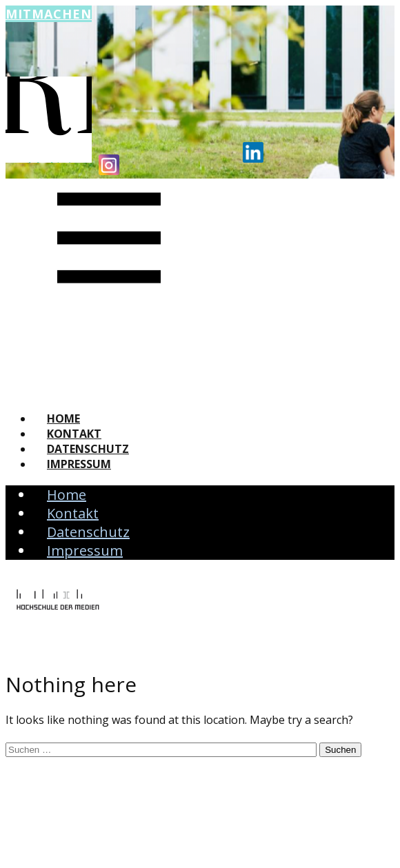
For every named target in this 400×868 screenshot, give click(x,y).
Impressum (79, 464)
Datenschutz (88, 449)
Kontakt (74, 434)
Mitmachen (49, 14)
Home (63, 418)
